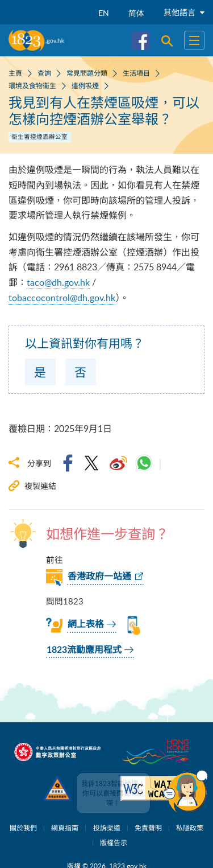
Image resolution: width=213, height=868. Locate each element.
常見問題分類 (87, 73)
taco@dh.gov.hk (58, 282)
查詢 (44, 73)
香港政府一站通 (99, 577)
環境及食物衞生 (32, 85)
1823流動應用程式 (84, 650)
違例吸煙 (85, 85)
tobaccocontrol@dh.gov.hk (62, 298)
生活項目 (136, 73)
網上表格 (86, 624)
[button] (186, 791)
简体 (136, 13)
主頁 (15, 73)
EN (104, 13)
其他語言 (184, 12)
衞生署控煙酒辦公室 (39, 137)
